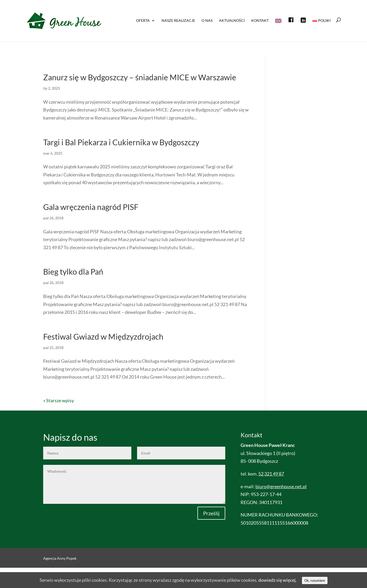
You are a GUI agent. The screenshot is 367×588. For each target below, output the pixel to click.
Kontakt (260, 21)
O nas (207, 21)
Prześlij (211, 513)
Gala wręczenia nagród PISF (91, 207)
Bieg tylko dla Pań (73, 272)
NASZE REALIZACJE (178, 21)
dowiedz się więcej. (278, 580)
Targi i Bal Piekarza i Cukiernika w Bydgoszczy (121, 142)
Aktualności (232, 21)
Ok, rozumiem (315, 580)
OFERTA (143, 21)
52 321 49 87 (271, 474)
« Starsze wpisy (59, 400)
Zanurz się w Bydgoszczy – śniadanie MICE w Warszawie (140, 77)
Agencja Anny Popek (60, 559)
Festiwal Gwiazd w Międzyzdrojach (103, 336)
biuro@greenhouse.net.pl (281, 486)
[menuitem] (321, 29)
